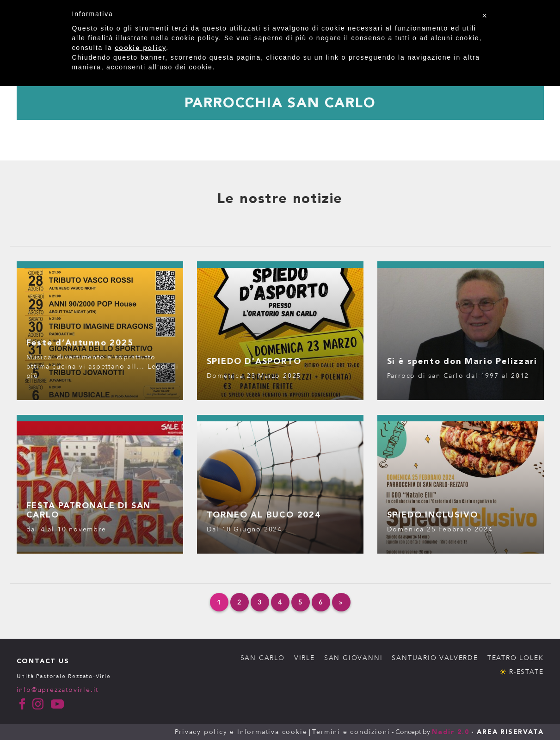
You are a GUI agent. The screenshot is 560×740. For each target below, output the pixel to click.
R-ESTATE (526, 672)
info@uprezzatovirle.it (58, 690)
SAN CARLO (263, 658)
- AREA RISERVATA (508, 732)
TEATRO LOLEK (516, 658)
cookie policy (140, 48)
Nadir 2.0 (450, 732)
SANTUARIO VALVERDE (435, 658)
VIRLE (305, 658)
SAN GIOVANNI (354, 658)
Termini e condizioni (351, 732)
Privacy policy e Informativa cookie (241, 732)
